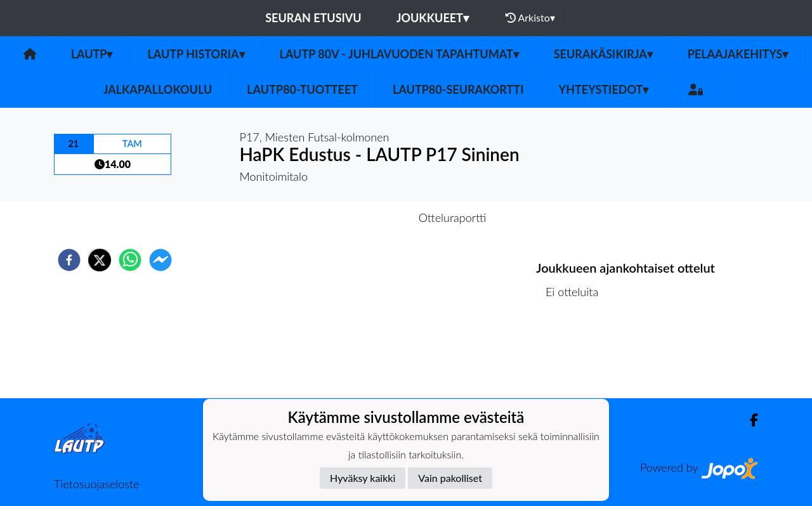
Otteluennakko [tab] (362, 217)
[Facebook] (749, 420)
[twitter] (100, 260)
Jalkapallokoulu (158, 89)
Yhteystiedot (604, 89)
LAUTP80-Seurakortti (458, 89)
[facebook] (69, 260)
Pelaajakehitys (738, 54)
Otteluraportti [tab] (453, 217)
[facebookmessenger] (160, 260)
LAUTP (92, 54)
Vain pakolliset (450, 478)
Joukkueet (433, 18)
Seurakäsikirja (603, 54)
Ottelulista (577, 355)
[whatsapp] (130, 260)
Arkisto (530, 18)
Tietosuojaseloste (96, 484)
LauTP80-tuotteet (302, 89)
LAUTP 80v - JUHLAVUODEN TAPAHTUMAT (399, 54)
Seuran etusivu (313, 18)
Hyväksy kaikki (363, 478)
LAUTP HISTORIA (196, 54)
